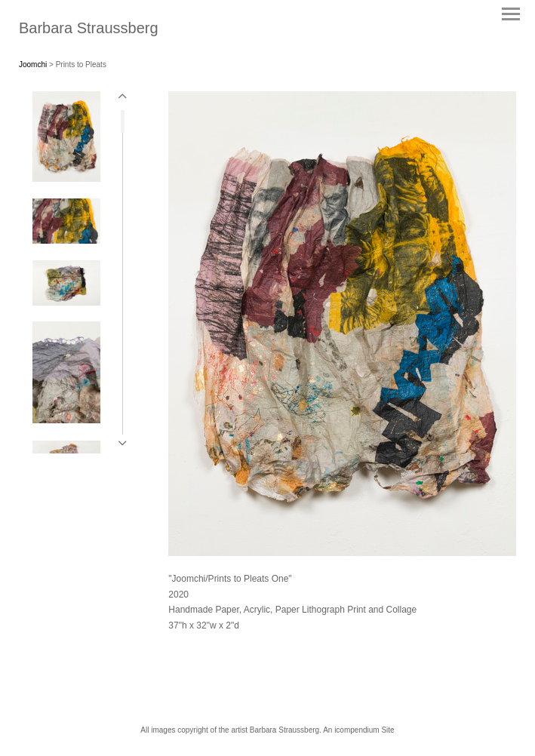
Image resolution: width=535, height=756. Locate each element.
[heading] (89, 30)
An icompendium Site (359, 730)
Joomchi (33, 65)
